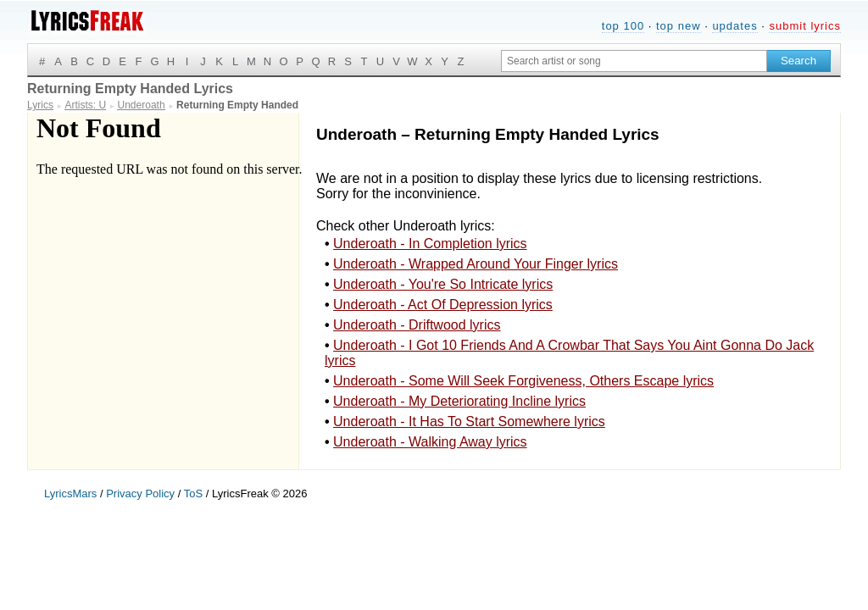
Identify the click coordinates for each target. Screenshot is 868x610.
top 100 (623, 26)
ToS (193, 494)
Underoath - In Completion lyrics (430, 244)
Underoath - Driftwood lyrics (417, 325)
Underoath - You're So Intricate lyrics (443, 284)
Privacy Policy (140, 494)
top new (679, 26)
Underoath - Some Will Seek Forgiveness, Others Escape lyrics (523, 381)
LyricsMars (70, 494)
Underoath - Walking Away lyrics (430, 442)
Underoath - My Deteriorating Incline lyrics (459, 401)
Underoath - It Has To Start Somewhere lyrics (469, 421)
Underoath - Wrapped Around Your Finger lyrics (476, 264)
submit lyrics (805, 26)
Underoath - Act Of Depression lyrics (443, 305)
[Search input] (634, 61)
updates (734, 26)
